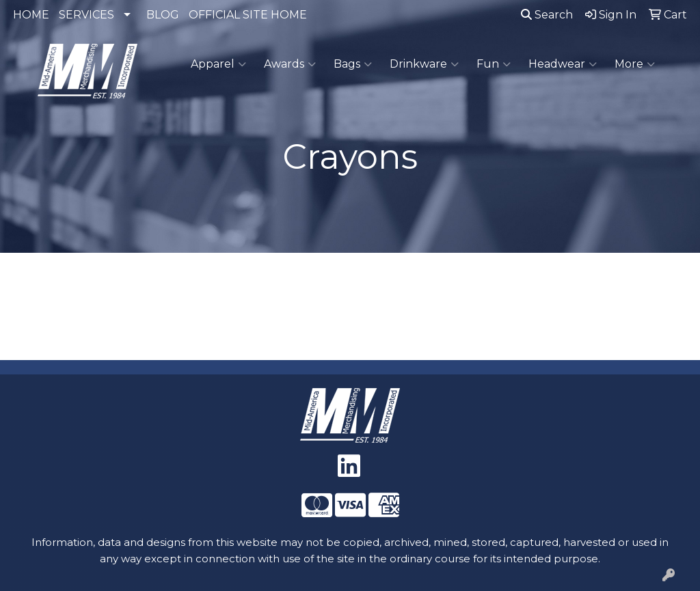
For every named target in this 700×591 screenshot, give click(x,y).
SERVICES (86, 15)
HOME (31, 15)
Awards (290, 64)
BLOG (163, 15)
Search (547, 15)
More (635, 64)
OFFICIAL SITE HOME (248, 15)
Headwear (563, 64)
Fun (494, 64)
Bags (353, 64)
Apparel (218, 64)
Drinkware (424, 64)
